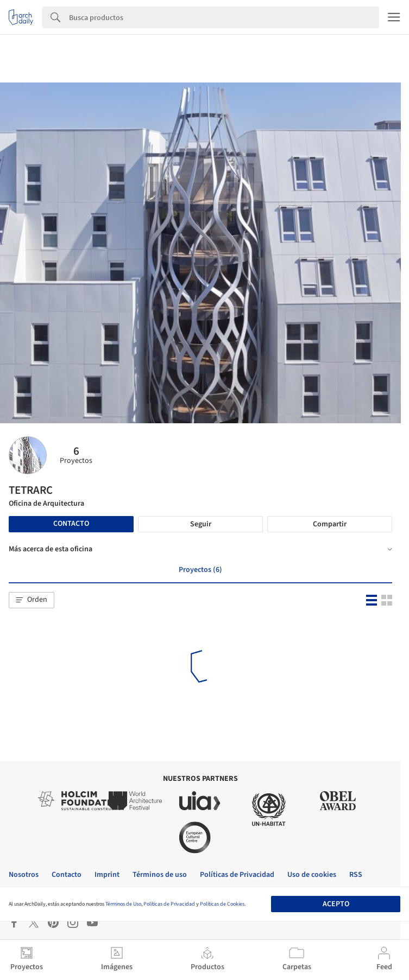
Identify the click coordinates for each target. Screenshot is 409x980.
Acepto (336, 904)
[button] (32, 600)
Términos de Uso (123, 904)
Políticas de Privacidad (169, 904)
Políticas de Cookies (222, 904)
